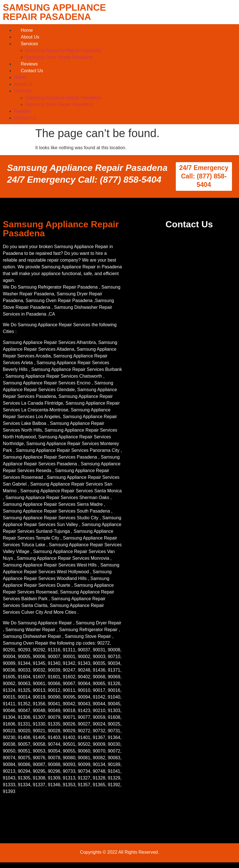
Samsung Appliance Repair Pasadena (63, 50)
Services (29, 44)
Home (27, 30)
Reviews (29, 64)
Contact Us (32, 71)
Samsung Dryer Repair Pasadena (59, 57)
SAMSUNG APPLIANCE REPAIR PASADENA (54, 12)
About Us (30, 37)
